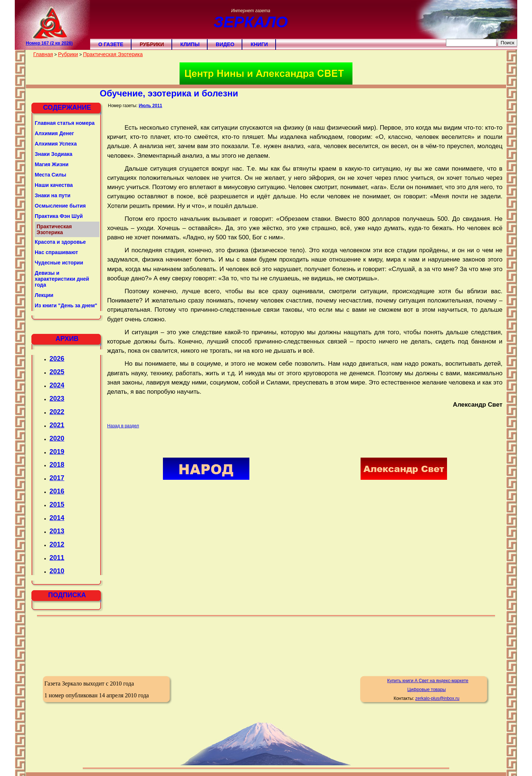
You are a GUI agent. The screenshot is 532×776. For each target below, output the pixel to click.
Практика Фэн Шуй (59, 216)
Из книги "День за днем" (66, 305)
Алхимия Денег (54, 133)
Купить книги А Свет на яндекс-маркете (428, 681)
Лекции (44, 295)
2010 (57, 571)
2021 (57, 425)
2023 (57, 399)
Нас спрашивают (56, 252)
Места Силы (50, 175)
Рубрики (152, 44)
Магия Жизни (52, 164)
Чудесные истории (59, 263)
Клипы (190, 44)
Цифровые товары (426, 690)
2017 (57, 478)
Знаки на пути (53, 195)
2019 (57, 452)
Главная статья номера (65, 123)
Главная (43, 54)
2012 (57, 544)
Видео (225, 44)
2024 (57, 385)
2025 (57, 372)
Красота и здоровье (60, 242)
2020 (57, 438)
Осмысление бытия (60, 206)
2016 (57, 491)
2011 (57, 558)
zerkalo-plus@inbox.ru (437, 698)
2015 (57, 505)
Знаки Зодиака (54, 154)
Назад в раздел (123, 426)
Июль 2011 (150, 106)
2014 (57, 518)
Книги (259, 44)
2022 (57, 412)
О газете (111, 44)
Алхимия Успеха (56, 144)
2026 (57, 359)
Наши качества (54, 185)
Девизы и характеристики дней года (62, 279)
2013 (57, 531)
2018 (57, 465)
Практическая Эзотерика (113, 54)
